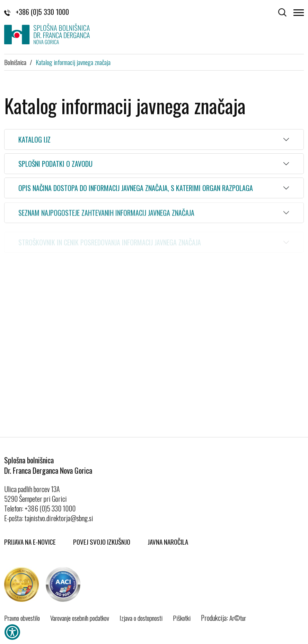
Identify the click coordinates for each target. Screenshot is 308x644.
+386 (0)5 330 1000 (37, 12)
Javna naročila (168, 542)
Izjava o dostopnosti (141, 618)
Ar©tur (238, 618)
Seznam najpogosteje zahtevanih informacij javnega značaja (106, 215)
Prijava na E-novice (30, 542)
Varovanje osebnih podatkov (80, 618)
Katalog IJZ (34, 139)
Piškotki (182, 618)
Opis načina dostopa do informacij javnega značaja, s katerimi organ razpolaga (136, 189)
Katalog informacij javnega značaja (73, 62)
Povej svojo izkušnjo (102, 542)
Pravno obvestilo (22, 618)
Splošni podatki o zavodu (55, 164)
